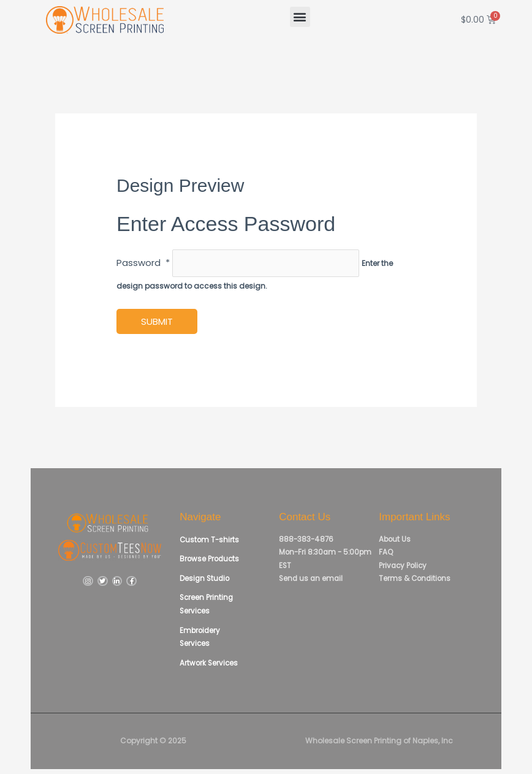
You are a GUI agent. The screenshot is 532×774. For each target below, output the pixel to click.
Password (143, 264)
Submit (157, 323)
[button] (300, 17)
